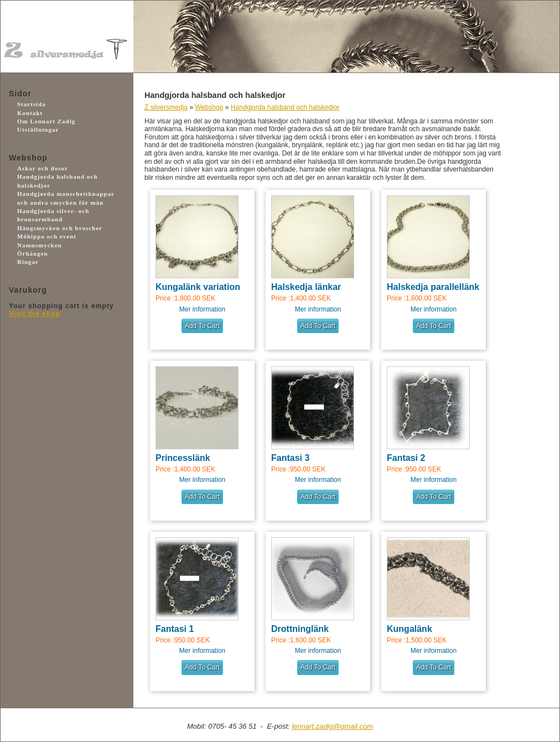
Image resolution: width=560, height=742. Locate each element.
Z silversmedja (166, 107)
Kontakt (30, 113)
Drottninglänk (300, 629)
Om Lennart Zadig (46, 121)
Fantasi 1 (175, 629)
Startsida (32, 104)
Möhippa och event (47, 236)
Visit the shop (35, 314)
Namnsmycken (40, 245)
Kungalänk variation (198, 287)
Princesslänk (183, 458)
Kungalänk (409, 629)
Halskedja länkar (306, 287)
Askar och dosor (43, 168)
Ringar (28, 262)
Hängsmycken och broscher (60, 228)
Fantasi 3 (290, 458)
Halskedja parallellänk (433, 287)
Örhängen (33, 253)
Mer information (202, 309)
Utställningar (38, 129)
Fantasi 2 (406, 458)
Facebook (59, 428)
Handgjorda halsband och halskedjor (285, 107)
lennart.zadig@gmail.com (332, 726)
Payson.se (59, 367)
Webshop (209, 107)
